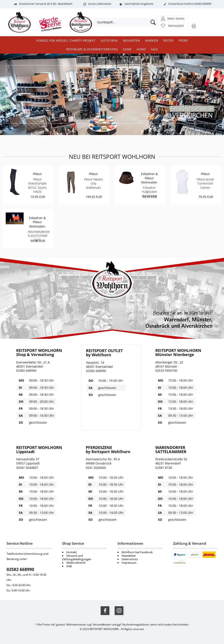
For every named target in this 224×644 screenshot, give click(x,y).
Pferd (183, 40)
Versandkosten (102, 624)
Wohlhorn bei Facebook (137, 552)
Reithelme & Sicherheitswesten (92, 49)
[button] (172, 18)
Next (211, 95)
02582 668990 (20, 569)
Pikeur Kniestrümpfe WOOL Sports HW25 (37, 186)
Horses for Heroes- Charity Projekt (66, 40)
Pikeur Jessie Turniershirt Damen (205, 183)
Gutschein (109, 40)
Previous (13, 95)
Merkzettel (176, 26)
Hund (141, 49)
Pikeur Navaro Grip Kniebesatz (93, 183)
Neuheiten (131, 40)
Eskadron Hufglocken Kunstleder (149, 192)
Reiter (168, 40)
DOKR (127, 49)
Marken (152, 40)
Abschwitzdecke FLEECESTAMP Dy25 (39, 236)
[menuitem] (140, 552)
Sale (154, 49)
